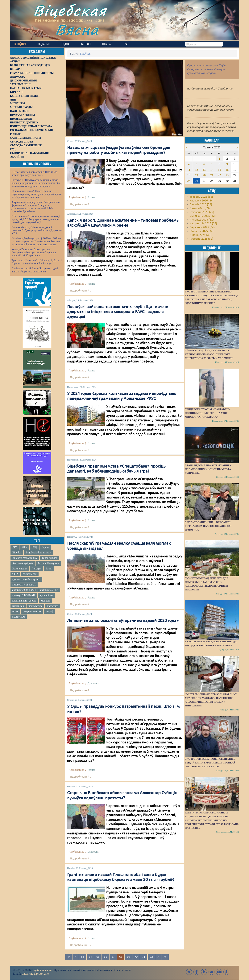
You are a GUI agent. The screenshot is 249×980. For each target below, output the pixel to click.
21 (212, 175)
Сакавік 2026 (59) (201, 205)
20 (204, 175)
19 (197, 175)
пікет (15, 611)
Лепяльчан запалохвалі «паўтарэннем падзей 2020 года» (123, 621)
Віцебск (17, 553)
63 (83, 957)
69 (128, 957)
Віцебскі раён (50, 558)
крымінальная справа (24, 601)
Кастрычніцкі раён (23, 563)
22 (219, 175)
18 (189, 175)
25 (189, 181)
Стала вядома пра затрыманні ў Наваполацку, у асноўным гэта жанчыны (208, 469)
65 (98, 957)
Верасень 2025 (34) (202, 227)
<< (69, 957)
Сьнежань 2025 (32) (203, 216)
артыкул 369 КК (49, 590)
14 (212, 170)
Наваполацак (20, 569)
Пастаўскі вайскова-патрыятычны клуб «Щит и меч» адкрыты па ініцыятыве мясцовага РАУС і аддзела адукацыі (118, 312)
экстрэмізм (19, 617)
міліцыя (46, 601)
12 (197, 170)
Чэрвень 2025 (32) (201, 239)
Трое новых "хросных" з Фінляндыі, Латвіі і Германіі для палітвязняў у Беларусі (37, 262)
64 (90, 957)
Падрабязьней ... (81, 204)
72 (151, 957)
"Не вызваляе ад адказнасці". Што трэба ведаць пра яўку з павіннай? (34, 174)
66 (106, 957)
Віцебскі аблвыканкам (39, 553)
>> (165, 957)
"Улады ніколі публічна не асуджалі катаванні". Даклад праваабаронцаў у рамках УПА (37, 230)
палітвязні (18, 606)
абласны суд (30, 574)
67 (113, 957)
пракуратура (35, 606)
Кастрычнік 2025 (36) (203, 224)
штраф (50, 611)
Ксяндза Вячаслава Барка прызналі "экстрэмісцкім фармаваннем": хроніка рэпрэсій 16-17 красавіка (34, 252)
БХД (34, 547)
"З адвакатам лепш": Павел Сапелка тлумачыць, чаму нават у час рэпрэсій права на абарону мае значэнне (37, 194)
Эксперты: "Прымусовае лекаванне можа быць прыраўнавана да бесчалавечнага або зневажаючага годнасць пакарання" (36, 183)
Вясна (77, 29)
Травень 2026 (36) (201, 197)
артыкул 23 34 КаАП (24, 590)
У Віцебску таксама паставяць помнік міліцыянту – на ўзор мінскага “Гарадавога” (207, 413)
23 (227, 175)
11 (189, 170)
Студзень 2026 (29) (202, 212)
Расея (49, 569)
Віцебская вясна (42, 970)
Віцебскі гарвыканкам (25, 558)
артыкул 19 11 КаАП (24, 585)
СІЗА (15, 574)
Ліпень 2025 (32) (200, 235)
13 (204, 170)
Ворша (45, 547)
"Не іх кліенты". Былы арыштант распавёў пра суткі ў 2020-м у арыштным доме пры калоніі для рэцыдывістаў (36, 219)
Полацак (36, 569)
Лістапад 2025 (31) (202, 220)
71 (144, 957)
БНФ (24, 547)
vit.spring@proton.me (35, 974)
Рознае (91, 197)
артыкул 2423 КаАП (24, 595)
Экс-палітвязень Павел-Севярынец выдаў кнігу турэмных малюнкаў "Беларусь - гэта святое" (210, 763)
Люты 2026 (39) (200, 208)
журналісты (46, 595)
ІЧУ (15, 547)
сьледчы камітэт (32, 611)
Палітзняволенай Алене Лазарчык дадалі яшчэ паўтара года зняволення (35, 270)
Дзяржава (93, 683)
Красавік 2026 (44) (202, 201)
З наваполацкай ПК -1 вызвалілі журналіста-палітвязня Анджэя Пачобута (208, 526)
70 (136, 957)
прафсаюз (52, 606)
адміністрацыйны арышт (27, 579)
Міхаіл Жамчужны (49, 563)
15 (219, 170)
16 (227, 170)
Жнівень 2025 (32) (202, 231)
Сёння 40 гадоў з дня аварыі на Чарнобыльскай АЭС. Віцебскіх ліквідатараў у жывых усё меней (209, 354)
